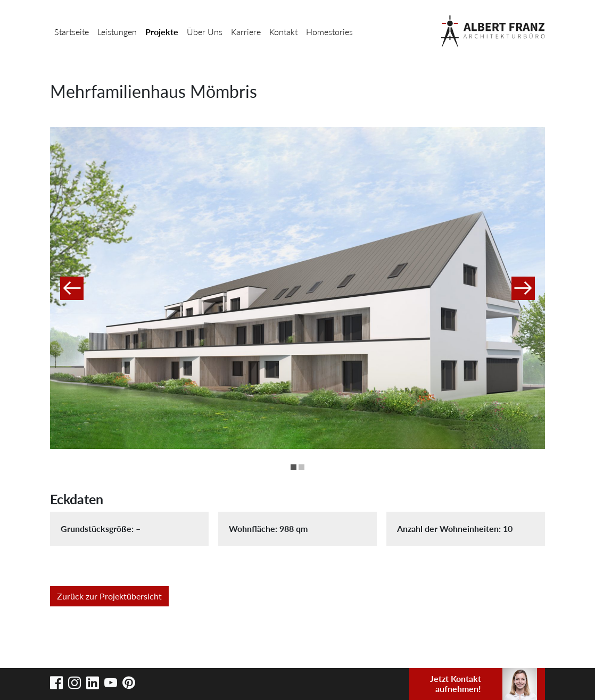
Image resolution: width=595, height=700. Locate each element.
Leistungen (117, 32)
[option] (297, 288)
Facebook (56, 683)
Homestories (329, 32)
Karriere (246, 32)
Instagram (75, 683)
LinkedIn (93, 683)
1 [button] (294, 467)
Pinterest (129, 683)
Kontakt (283, 32)
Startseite (72, 32)
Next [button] (523, 288)
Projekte (162, 32)
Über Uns (205, 32)
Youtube (111, 683)
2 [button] (301, 467)
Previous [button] (72, 288)
